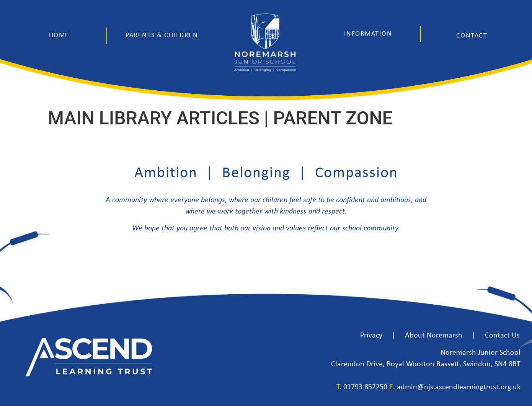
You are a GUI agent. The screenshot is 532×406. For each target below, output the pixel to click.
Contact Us (502, 336)
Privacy (371, 336)
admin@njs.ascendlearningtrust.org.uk (459, 387)
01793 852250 (365, 387)
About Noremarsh (434, 336)
